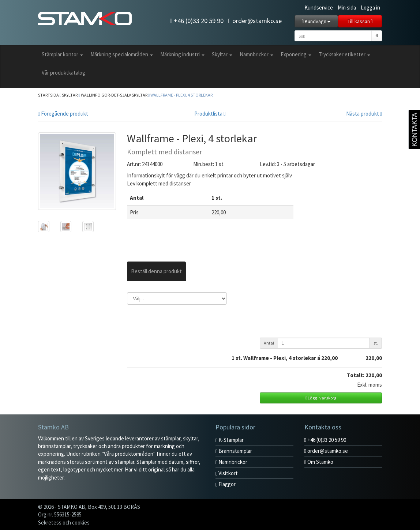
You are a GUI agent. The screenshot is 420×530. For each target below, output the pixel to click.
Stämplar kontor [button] (62, 54)
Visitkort (227, 473)
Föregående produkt (63, 114)
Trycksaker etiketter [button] (344, 54)
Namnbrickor (231, 462)
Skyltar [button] (222, 54)
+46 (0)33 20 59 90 (197, 21)
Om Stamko (319, 462)
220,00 (374, 358)
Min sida (347, 7)
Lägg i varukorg (321, 398)
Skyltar (70, 95)
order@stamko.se (255, 21)
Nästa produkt (364, 114)
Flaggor (226, 484)
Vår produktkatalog (63, 73)
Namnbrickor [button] (256, 54)
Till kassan (360, 21)
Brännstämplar (234, 451)
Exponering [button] (296, 54)
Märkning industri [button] (182, 54)
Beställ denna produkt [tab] (156, 271)
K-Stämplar (230, 440)
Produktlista (210, 114)
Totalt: (356, 375)
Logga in (370, 7)
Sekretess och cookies (64, 523)
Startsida (48, 95)
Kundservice (319, 7)
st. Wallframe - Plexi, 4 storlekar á (287, 358)
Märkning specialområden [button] (122, 54)
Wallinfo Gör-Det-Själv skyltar (114, 95)
